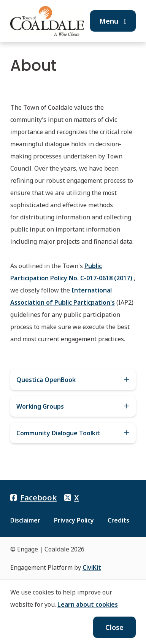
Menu (113, 21)
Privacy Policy (74, 520)
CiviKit (92, 567)
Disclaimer (25, 520)
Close (114, 627)
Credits (118, 520)
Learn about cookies (88, 604)
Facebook (33, 498)
